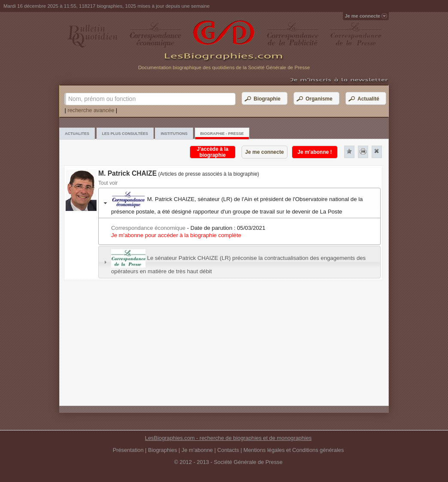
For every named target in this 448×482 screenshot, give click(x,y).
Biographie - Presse (222, 134)
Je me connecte (264, 152)
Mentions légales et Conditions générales (294, 450)
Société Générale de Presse (248, 462)
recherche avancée (91, 110)
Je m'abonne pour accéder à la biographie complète (176, 235)
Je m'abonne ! (315, 152)
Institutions (174, 134)
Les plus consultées (125, 134)
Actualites (77, 134)
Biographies (163, 450)
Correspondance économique (148, 228)
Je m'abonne (197, 450)
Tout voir (108, 183)
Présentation (128, 450)
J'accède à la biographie (213, 152)
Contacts (228, 450)
